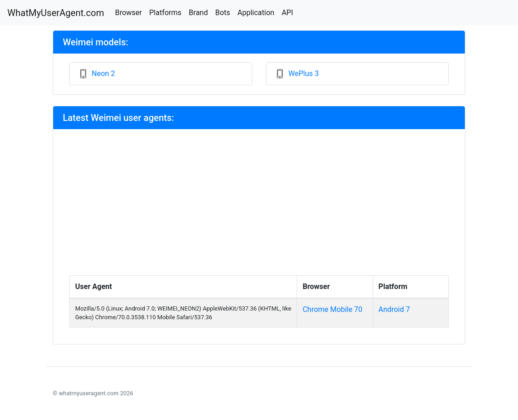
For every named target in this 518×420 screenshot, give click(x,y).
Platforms (165, 13)
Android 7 (394, 309)
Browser (129, 13)
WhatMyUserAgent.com (56, 13)
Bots (223, 13)
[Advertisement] (259, 207)
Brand (198, 13)
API (287, 13)
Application (256, 13)
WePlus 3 (303, 74)
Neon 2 (103, 74)
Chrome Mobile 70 (332, 309)
